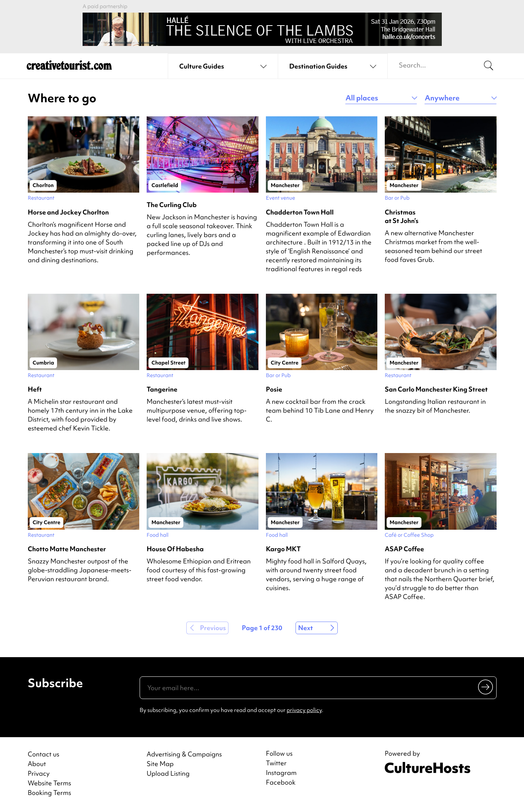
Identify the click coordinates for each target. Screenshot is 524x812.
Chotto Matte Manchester (67, 549)
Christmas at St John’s (402, 216)
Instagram (281, 773)
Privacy (39, 773)
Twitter (276, 763)
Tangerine (162, 389)
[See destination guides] (333, 66)
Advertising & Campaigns (184, 754)
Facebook (281, 782)
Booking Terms (49, 793)
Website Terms (49, 783)
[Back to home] (69, 66)
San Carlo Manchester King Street (436, 389)
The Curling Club (172, 205)
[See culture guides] (223, 66)
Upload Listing (168, 773)
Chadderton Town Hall (300, 212)
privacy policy (304, 710)
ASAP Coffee (404, 549)
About (37, 764)
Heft (35, 389)
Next (306, 628)
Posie (274, 389)
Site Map (160, 764)
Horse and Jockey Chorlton (68, 212)
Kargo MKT (283, 549)
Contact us (44, 754)
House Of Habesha (175, 549)
